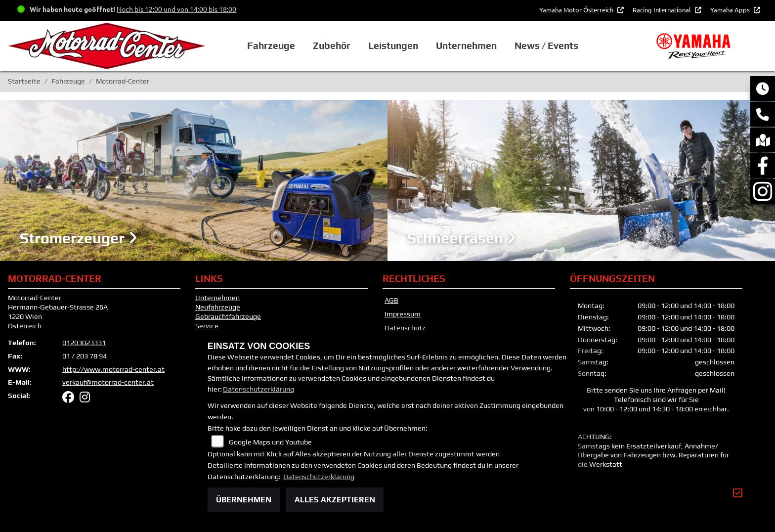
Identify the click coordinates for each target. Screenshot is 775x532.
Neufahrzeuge (218, 307)
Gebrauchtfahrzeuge (228, 316)
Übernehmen (244, 500)
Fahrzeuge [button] (271, 45)
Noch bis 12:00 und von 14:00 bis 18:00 (176, 9)
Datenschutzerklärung (258, 389)
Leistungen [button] (393, 45)
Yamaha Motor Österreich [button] (577, 10)
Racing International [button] (663, 10)
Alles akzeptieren (335, 500)
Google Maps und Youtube (270, 442)
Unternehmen (217, 298)
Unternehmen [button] (466, 45)
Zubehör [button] (332, 45)
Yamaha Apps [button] (731, 10)
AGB (391, 300)
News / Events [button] (546, 45)
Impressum (403, 314)
